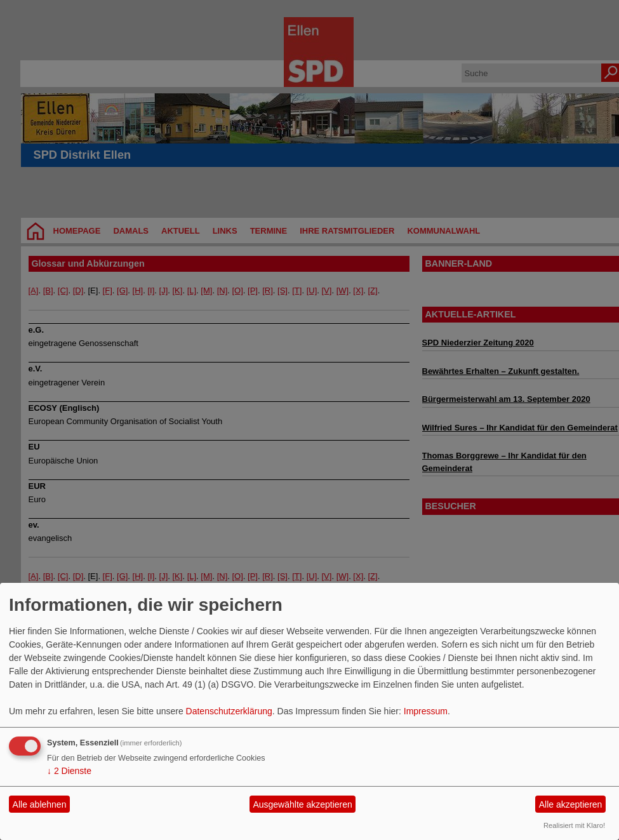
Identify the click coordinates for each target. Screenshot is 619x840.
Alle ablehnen (40, 804)
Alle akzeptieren (571, 804)
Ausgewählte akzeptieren (302, 804)
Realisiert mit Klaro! (574, 825)
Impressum (426, 711)
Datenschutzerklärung (229, 711)
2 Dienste (69, 771)
